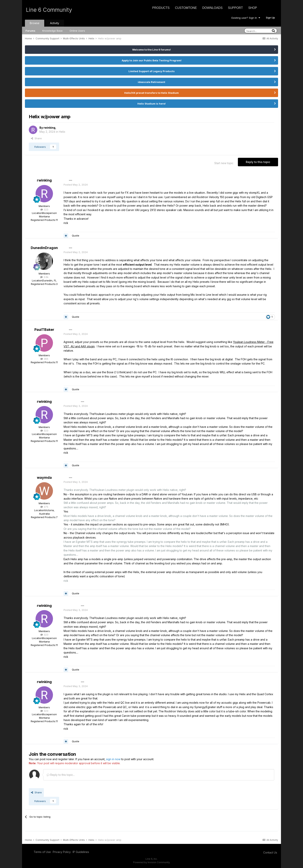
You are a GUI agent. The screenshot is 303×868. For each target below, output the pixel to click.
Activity (55, 23)
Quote (76, 236)
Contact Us (270, 852)
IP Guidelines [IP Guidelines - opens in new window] (81, 852)
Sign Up (270, 18)
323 (44, 209)
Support (235, 8)
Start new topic (224, 163)
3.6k (44, 277)
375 (44, 507)
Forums (30, 31)
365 (44, 359)
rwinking (49, 128)
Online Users (77, 31)
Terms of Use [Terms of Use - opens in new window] (42, 852)
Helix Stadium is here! (151, 104)
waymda (44, 477)
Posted (76, 185)
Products (161, 8)
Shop (253, 8)
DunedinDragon (44, 248)
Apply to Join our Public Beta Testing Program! (152, 60)
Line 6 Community (49, 10)
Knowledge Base (52, 31)
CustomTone (186, 8)
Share (36, 138)
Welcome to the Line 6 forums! (151, 50)
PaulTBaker (44, 330)
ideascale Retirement (151, 82)
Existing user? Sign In (246, 18)
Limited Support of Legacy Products (152, 71)
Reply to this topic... (61, 775)
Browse (35, 23)
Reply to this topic (258, 162)
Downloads (212, 8)
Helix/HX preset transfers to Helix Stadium (151, 93)
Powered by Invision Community (151, 862)
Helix (62, 132)
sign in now (113, 759)
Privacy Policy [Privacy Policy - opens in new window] (62, 852)
